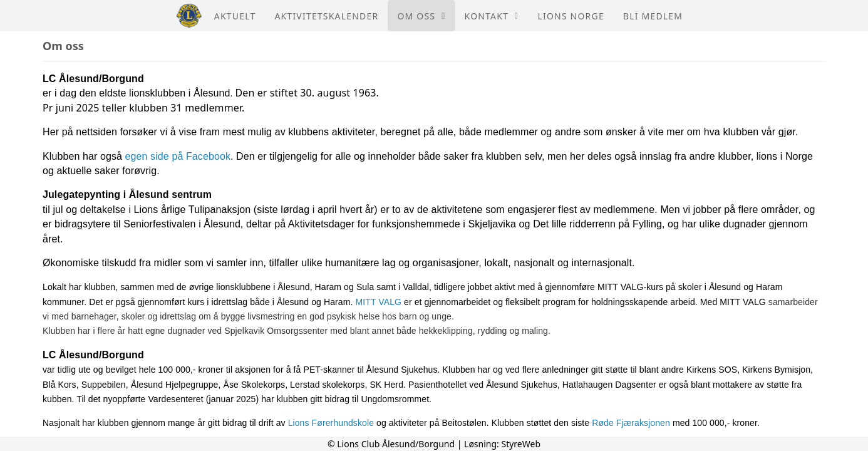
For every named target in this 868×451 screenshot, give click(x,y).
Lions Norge (571, 16)
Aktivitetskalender (326, 16)
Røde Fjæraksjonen (631, 423)
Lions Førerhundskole (331, 423)
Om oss (421, 16)
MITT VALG (379, 302)
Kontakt (492, 16)
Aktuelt (235, 16)
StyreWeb (521, 444)
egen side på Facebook (178, 156)
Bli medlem (653, 16)
